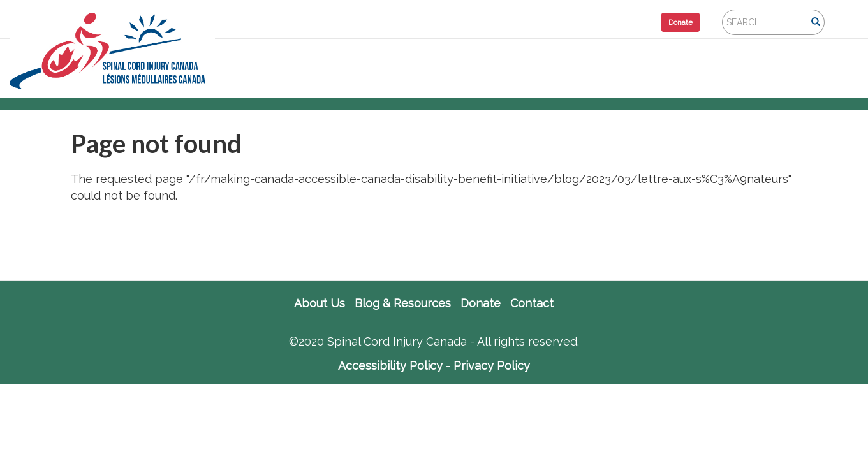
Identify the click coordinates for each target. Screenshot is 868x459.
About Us (320, 303)
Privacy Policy (492, 366)
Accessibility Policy (390, 366)
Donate (680, 22)
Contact (532, 303)
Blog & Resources (403, 303)
